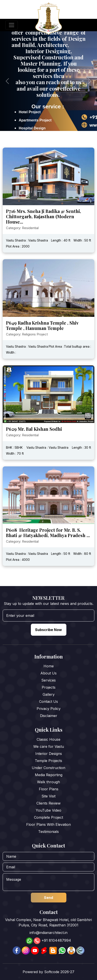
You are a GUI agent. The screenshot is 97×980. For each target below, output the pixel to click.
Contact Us (48, 701)
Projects (49, 687)
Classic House (48, 739)
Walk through (48, 782)
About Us (48, 673)
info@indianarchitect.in (48, 933)
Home (49, 666)
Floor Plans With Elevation (48, 824)
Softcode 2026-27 (59, 972)
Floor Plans (49, 789)
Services (48, 680)
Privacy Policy (49, 709)
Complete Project (48, 817)
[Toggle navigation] (12, 25)
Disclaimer (49, 716)
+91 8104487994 (56, 941)
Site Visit (48, 796)
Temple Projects (48, 761)
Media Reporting (49, 775)
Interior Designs (49, 754)
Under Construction (48, 768)
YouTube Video (48, 810)
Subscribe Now (48, 630)
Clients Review (48, 803)
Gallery (49, 694)
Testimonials (48, 832)
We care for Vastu (49, 746)
